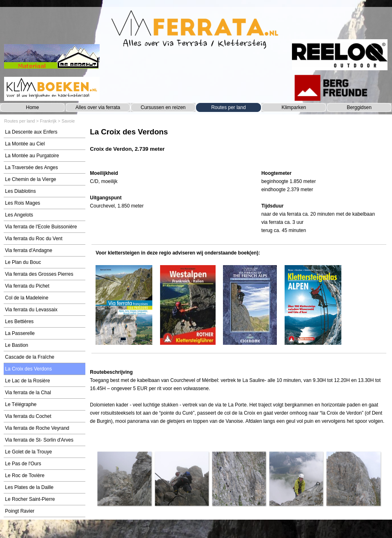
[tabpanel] (239, 144)
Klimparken (294, 107)
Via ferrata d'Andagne (29, 250)
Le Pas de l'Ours (23, 464)
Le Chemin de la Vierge (30, 179)
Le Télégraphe (21, 404)
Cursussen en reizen (163, 107)
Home (32, 107)
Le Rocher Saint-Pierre (30, 499)
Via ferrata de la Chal (28, 393)
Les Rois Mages (22, 203)
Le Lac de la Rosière (27, 381)
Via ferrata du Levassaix (31, 310)
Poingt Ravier (20, 511)
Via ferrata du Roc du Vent (34, 239)
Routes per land (228, 107)
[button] (124, 478)
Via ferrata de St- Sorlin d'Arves (39, 440)
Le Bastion (17, 345)
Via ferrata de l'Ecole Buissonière (41, 227)
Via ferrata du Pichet (27, 286)
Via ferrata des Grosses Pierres (39, 274)
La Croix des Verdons (28, 369)
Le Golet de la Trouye (28, 452)
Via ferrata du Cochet (28, 416)
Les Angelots (19, 215)
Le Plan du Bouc (23, 262)
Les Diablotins (20, 191)
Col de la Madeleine (27, 298)
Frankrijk (48, 121)
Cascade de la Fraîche (30, 357)
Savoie (68, 121)
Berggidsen (359, 107)
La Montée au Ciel (25, 144)
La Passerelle (20, 333)
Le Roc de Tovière (25, 475)
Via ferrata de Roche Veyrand (37, 428)
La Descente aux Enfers (31, 132)
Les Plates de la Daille (29, 487)
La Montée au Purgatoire (32, 156)
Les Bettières (19, 321)
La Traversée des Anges (31, 167)
